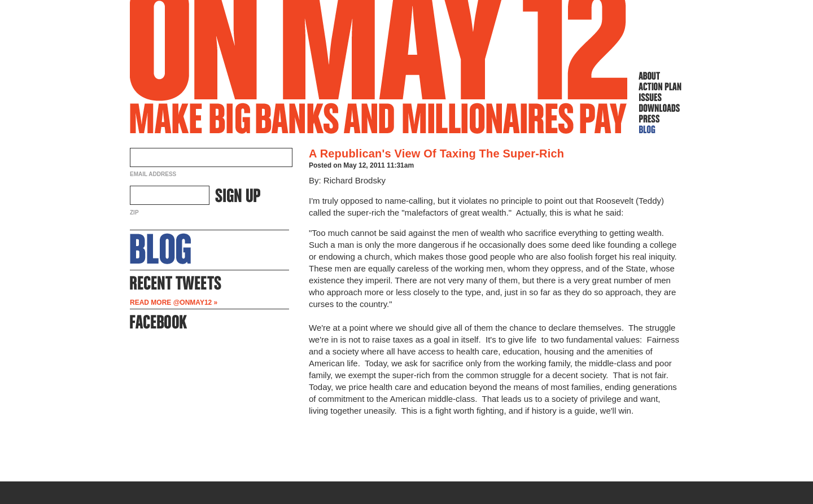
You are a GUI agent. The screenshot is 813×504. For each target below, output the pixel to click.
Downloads (660, 108)
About (660, 76)
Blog (660, 129)
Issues (660, 97)
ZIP (134, 212)
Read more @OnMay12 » (174, 303)
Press (660, 119)
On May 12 (379, 67)
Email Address (153, 174)
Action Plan (660, 86)
